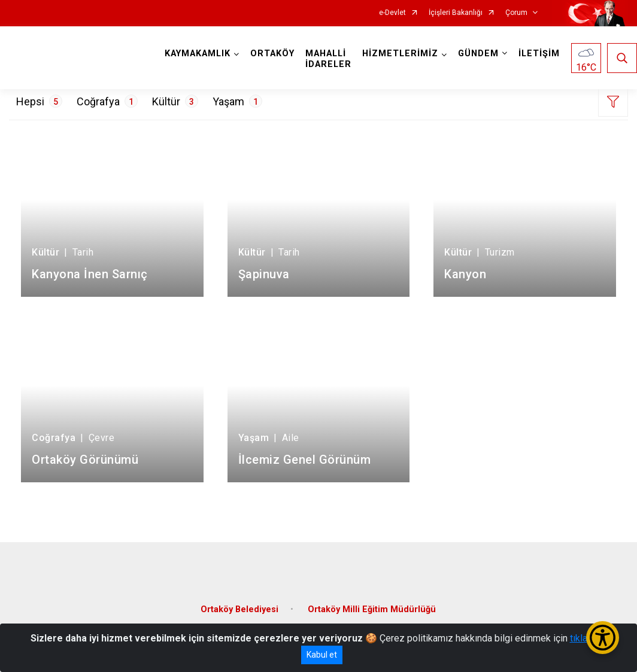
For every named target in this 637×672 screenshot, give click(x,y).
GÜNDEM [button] (478, 54)
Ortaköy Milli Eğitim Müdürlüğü (372, 609)
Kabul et (322, 655)
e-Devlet (392, 13)
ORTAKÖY (272, 54)
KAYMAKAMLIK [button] (198, 54)
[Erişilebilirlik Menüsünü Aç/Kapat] (603, 638)
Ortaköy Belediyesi (239, 609)
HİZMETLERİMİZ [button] (400, 54)
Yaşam (237, 101)
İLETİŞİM (539, 54)
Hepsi (39, 101)
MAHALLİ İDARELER (328, 59)
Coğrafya (107, 101)
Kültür (175, 101)
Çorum (516, 13)
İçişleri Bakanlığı (456, 13)
